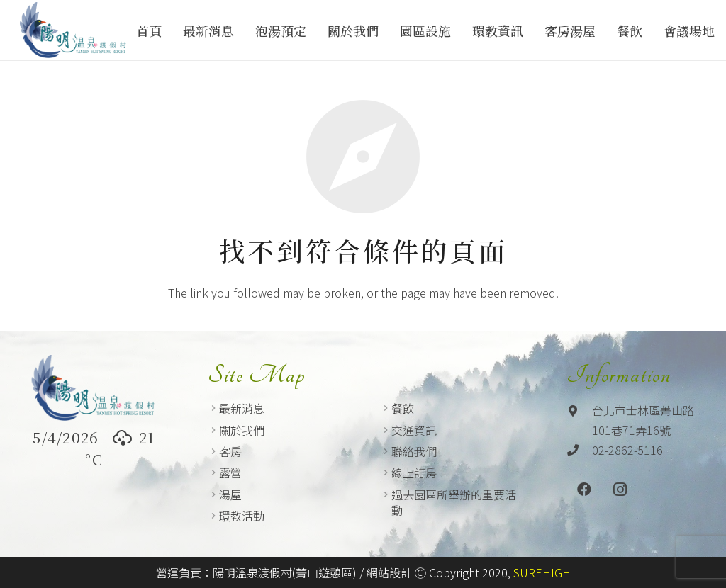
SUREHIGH (542, 572)
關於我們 (242, 430)
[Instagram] (620, 490)
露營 (230, 473)
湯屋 (230, 494)
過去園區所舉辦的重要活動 (454, 502)
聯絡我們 (414, 451)
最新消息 (242, 408)
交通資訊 (414, 430)
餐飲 (403, 408)
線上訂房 (414, 473)
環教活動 (242, 516)
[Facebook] (584, 490)
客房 (230, 451)
